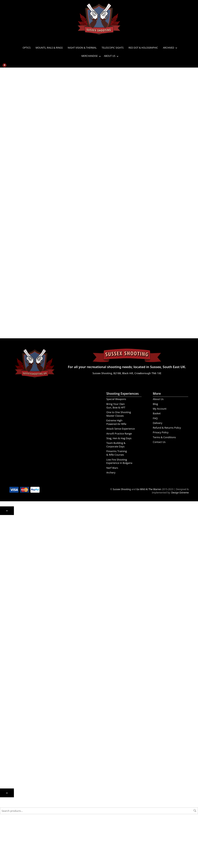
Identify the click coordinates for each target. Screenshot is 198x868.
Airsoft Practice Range (119, 434)
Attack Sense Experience (121, 429)
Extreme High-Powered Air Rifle (116, 422)
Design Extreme (180, 493)
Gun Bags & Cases (10, 700)
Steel (3, 668)
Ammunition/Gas (9, 644)
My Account (160, 409)
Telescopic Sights (113, 48)
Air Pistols (5, 573)
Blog (155, 404)
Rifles (3, 603)
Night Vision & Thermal (82, 48)
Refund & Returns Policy (167, 428)
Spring (4, 567)
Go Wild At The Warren (149, 489)
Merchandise (89, 56)
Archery (111, 472)
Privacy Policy (161, 432)
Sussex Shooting (122, 489)
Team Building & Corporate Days (116, 445)
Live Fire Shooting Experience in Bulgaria (119, 461)
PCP (2, 562)
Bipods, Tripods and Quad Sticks (18, 706)
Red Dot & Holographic (143, 48)
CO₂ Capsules (7, 654)
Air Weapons (7, 549)
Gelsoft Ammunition (11, 648)
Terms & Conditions (164, 437)
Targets (4, 680)
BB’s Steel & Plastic (10, 659)
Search (195, 811)
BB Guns (5, 594)
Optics (27, 48)
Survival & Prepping (11, 712)
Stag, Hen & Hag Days (119, 438)
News (3, 736)
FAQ (155, 418)
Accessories (6, 639)
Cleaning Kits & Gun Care (14, 689)
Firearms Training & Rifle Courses (117, 453)
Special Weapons (116, 399)
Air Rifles (5, 553)
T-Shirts (4, 727)
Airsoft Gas (6, 674)
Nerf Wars (112, 468)
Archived (169, 48)
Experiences (7, 747)
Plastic (4, 663)
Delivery (157, 423)
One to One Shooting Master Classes (119, 414)
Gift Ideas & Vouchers (12, 721)
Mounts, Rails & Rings (49, 48)
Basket (157, 413)
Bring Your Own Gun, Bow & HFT (116, 406)
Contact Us (159, 442)
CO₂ (2, 556)
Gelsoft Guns (7, 624)
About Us (110, 56)
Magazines (6, 695)
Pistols (4, 597)
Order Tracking (8, 759)
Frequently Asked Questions (15, 764)
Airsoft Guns (7, 609)
